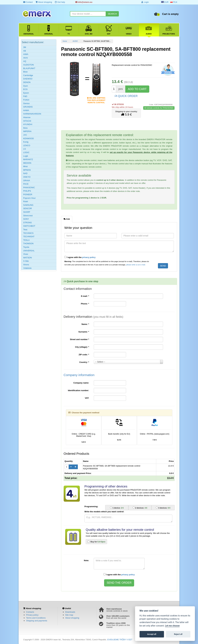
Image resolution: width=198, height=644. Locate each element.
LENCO (27, 145)
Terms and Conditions (36, 618)
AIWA (26, 54)
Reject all (178, 634)
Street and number (80, 339)
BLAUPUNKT (29, 68)
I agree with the (80, 257)
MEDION (27, 163)
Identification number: (79, 390)
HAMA (26, 110)
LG (25, 149)
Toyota (26, 247)
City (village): (82, 347)
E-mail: (85, 296)
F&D (25, 96)
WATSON (28, 258)
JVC (25, 135)
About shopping (44, 2)
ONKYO (27, 177)
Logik (26, 156)
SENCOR (28, 208)
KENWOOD (29, 138)
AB (25, 51)
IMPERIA (27, 131)
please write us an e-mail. (136, 265)
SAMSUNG (28, 205)
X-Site (26, 261)
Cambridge (28, 75)
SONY (26, 219)
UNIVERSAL (29, 251)
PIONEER (28, 194)
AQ (25, 61)
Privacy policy (32, 615)
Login (145, 2)
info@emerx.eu (84, 2)
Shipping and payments (37, 621)
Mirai (25, 166)
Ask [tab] (67, 219)
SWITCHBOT (29, 226)
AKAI (26, 58)
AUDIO (75, 41)
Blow (25, 72)
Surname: (84, 332)
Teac (25, 230)
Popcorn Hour (29, 198)
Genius (26, 103)
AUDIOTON (28, 65)
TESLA (26, 240)
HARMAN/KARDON (32, 114)
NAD (25, 173)
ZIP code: (84, 355)
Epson (26, 93)
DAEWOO (28, 79)
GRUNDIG (28, 107)
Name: (85, 324)
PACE (26, 184)
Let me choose (172, 626)
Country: (84, 362)
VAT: (87, 398)
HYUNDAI (28, 124)
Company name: (81, 383)
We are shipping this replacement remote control (96, 98)
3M (25, 47)
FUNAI (26, 100)
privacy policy (89, 257)
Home (65, 41)
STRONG (28, 223)
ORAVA (27, 181)
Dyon (26, 86)
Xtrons (26, 265)
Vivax (26, 254)
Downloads (70, 612)
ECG (25, 89)
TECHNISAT (29, 237)
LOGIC (26, 152)
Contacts (30, 612)
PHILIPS (27, 191)
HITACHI (27, 121)
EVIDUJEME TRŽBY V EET (120, 640)
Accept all (152, 634)
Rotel (26, 201)
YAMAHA (27, 268)
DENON (27, 82)
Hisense (27, 117)
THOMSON (28, 243)
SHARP (27, 212)
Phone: (85, 304)
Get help (60, 2)
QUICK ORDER (126, 96)
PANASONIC (29, 187)
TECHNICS (28, 233)
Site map (69, 615)
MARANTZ (28, 159)
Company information (79, 375)
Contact (28, 2)
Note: (86, 560)
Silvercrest (28, 216)
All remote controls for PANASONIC (159, 108)
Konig (26, 142)
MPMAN (27, 170)
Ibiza (25, 128)
